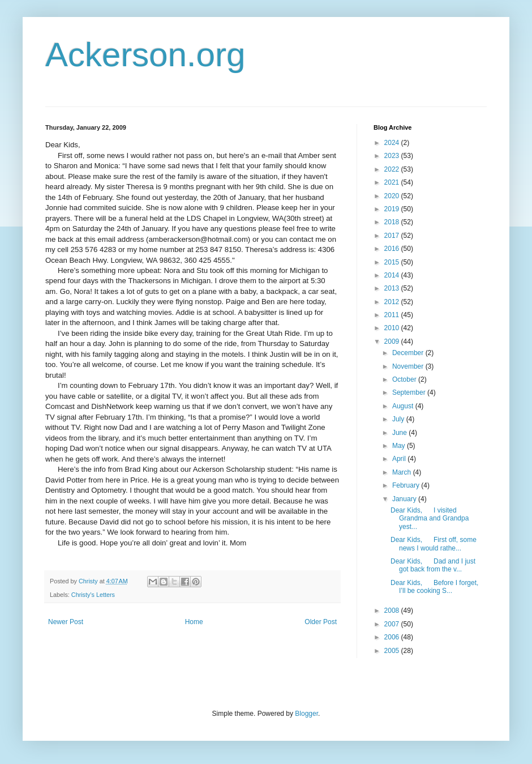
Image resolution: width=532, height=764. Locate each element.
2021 (393, 182)
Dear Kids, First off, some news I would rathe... (434, 544)
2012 (393, 302)
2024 (393, 143)
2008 (393, 611)
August (404, 406)
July (399, 419)
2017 (393, 236)
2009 (393, 342)
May (400, 446)
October (405, 379)
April (400, 459)
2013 (393, 288)
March (403, 472)
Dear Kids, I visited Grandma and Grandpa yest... (430, 518)
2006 (393, 637)
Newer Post (66, 622)
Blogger (306, 714)
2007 (393, 624)
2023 (393, 156)
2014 (393, 275)
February (407, 485)
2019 (393, 209)
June (400, 433)
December (409, 353)
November (409, 366)
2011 (393, 315)
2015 (393, 262)
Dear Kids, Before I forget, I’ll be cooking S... (434, 587)
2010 (393, 328)
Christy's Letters (93, 595)
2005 (393, 651)
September (410, 392)
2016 (393, 249)
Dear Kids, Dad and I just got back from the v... (433, 565)
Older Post (321, 622)
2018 (393, 222)
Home (194, 622)
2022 (393, 169)
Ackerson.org (145, 55)
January (405, 499)
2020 (393, 196)
